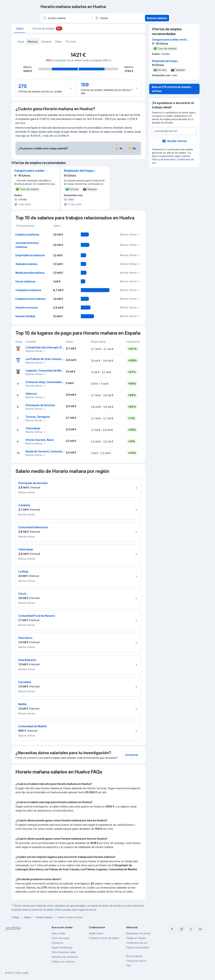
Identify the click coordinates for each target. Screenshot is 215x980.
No (132, 148)
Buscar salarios (157, 18)
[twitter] (191, 929)
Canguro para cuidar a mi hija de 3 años (31, 171)
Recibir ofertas (174, 141)
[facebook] (172, 929)
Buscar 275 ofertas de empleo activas (172, 89)
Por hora (71, 42)
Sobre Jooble (58, 933)
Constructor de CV (136, 961)
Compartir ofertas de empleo (104, 938)
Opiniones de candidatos (65, 957)
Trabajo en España (136, 938)
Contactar (132, 755)
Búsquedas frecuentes (138, 933)
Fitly (128, 966)
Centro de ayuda (61, 938)
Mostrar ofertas (130, 234)
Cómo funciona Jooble (64, 952)
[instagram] (182, 929)
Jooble (25, 973)
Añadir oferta (96, 933)
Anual (21, 42)
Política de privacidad (163, 159)
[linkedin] (200, 929)
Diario (59, 42)
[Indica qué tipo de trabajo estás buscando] (66, 18)
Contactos (57, 943)
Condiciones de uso (137, 943)
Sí (119, 148)
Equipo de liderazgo (62, 947)
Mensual (33, 42)
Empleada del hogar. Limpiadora (79, 171)
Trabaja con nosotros (63, 961)
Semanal (46, 42)
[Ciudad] (118, 18)
